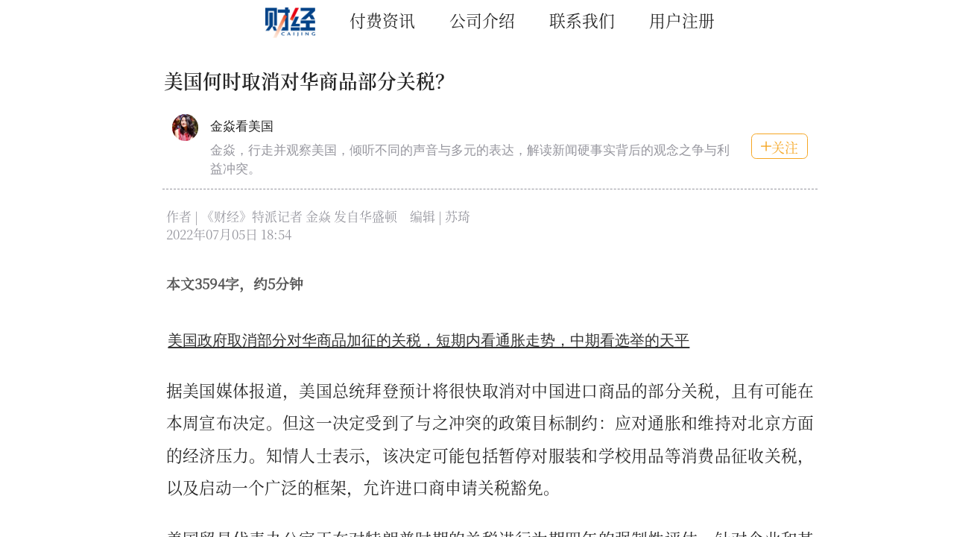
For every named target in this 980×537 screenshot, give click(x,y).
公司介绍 (482, 20)
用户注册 (682, 20)
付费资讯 (382, 20)
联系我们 (582, 20)
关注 (779, 147)
